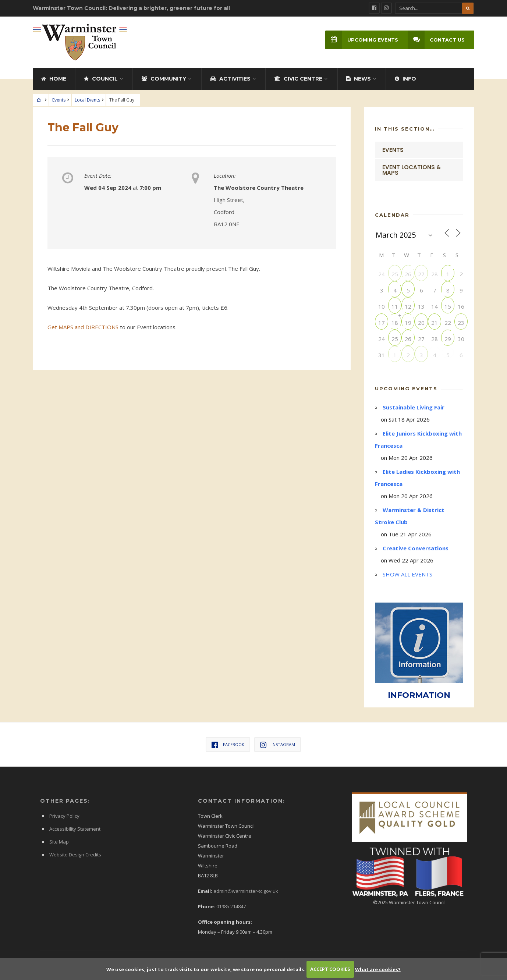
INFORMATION (419, 695)
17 (382, 322)
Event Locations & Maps (412, 170)
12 (408, 306)
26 (408, 274)
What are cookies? (378, 969)
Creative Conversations (416, 548)
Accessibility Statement (75, 829)
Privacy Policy (64, 816)
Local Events (87, 100)
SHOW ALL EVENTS (407, 574)
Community (164, 79)
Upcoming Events (362, 40)
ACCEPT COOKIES (330, 969)
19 (408, 322)
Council (101, 79)
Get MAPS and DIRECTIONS (83, 327)
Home (54, 79)
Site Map (59, 842)
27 (421, 274)
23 (461, 322)
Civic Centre (298, 79)
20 (421, 322)
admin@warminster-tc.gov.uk (246, 891)
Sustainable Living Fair (414, 407)
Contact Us (436, 40)
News (359, 79)
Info (405, 79)
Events (59, 100)
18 (395, 322)
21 (435, 322)
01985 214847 (231, 906)
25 (395, 274)
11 (395, 306)
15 (448, 306)
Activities (230, 79)
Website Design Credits (75, 855)
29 (448, 339)
